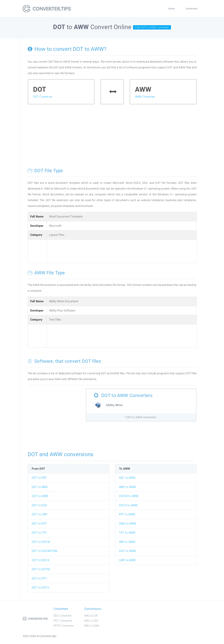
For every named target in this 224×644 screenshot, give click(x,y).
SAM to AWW (127, 524)
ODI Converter (63, 616)
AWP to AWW (127, 487)
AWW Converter (145, 97)
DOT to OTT (39, 579)
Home (172, 9)
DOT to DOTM (41, 569)
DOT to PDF (39, 478)
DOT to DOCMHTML (45, 551)
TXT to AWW (127, 533)
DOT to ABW (40, 487)
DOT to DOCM (41, 542)
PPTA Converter (64, 626)
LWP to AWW (127, 560)
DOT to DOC (40, 505)
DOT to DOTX (40, 588)
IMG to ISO (91, 621)
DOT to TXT (39, 533)
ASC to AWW (127, 478)
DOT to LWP (40, 514)
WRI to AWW (127, 542)
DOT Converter (43, 97)
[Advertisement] (112, 139)
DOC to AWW (127, 551)
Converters (192, 9)
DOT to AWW (40, 496)
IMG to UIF (91, 616)
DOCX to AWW (128, 505)
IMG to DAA (92, 626)
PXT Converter (63, 621)
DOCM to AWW (129, 496)
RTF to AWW (127, 514)
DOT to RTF (39, 524)
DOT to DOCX (40, 560)
